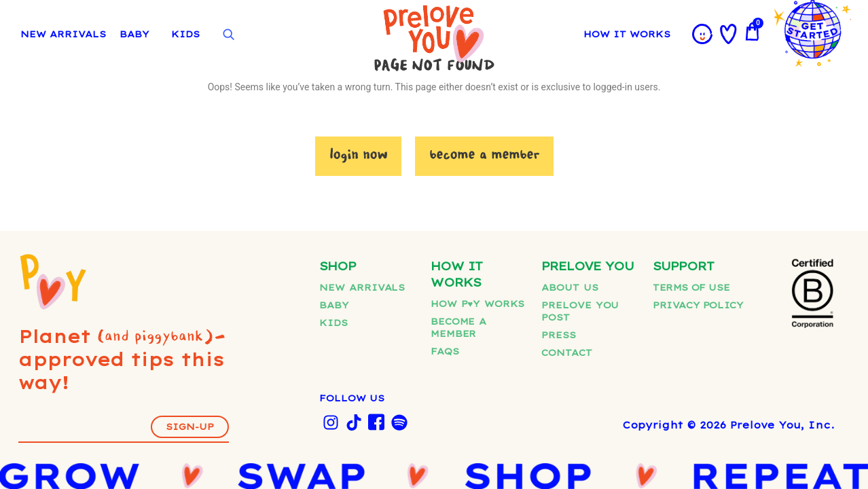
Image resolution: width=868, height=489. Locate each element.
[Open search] (228, 35)
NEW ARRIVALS (63, 34)
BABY (134, 34)
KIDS (185, 34)
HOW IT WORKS (627, 34)
